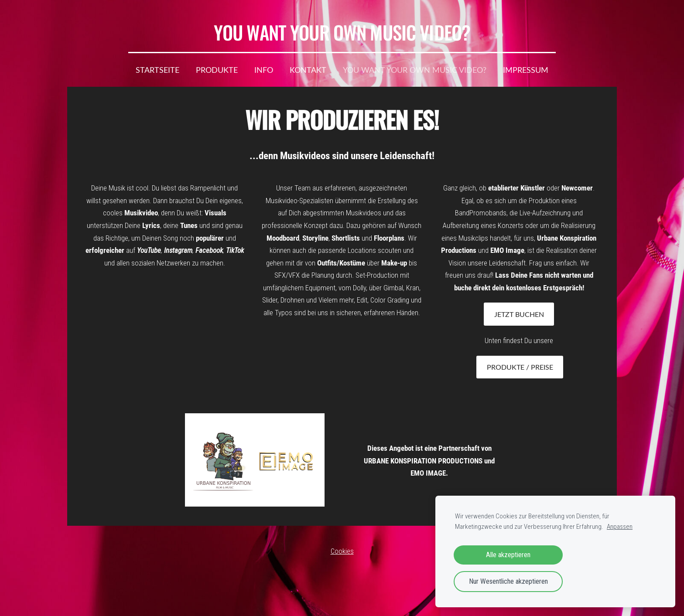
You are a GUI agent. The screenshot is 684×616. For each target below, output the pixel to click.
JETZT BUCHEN (519, 314)
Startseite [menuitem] (157, 70)
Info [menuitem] (264, 70)
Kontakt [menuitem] (308, 70)
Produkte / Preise (520, 367)
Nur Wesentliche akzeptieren (508, 581)
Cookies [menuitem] (342, 551)
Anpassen (620, 527)
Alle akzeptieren (508, 555)
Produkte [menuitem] (217, 70)
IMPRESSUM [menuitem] (526, 70)
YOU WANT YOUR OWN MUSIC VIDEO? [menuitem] (415, 70)
